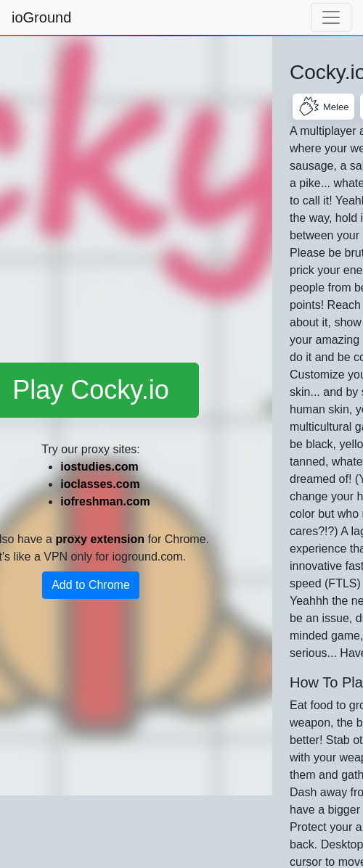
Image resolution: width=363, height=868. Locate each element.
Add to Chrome (91, 585)
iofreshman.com (105, 501)
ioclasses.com (100, 484)
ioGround (41, 17)
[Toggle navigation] (331, 17)
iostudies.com (99, 467)
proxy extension (100, 539)
